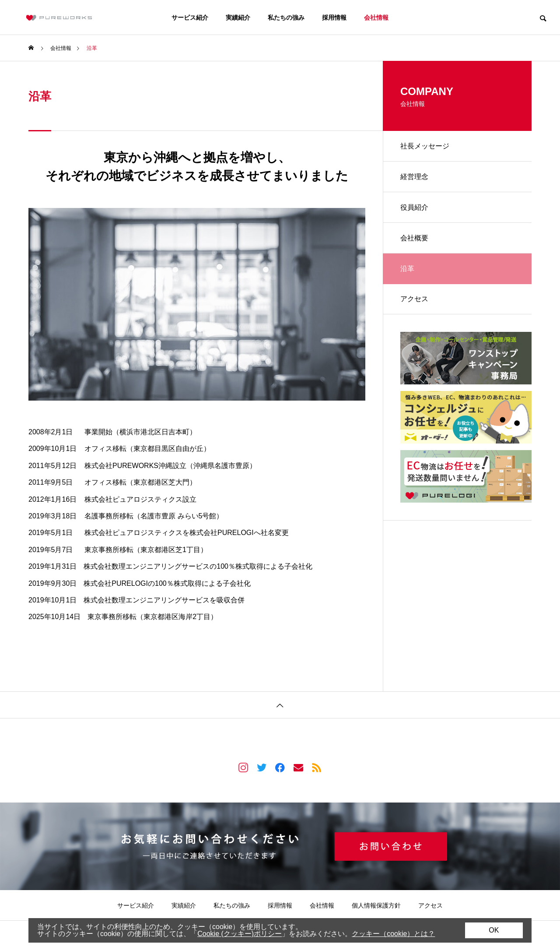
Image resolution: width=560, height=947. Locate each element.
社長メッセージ (425, 146)
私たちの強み (286, 18)
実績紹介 (238, 18)
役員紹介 (414, 207)
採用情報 (334, 18)
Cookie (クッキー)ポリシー (240, 934)
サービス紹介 (190, 18)
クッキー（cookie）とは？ (393, 934)
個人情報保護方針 (376, 905)
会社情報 (376, 18)
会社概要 (414, 238)
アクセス (414, 299)
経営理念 (414, 177)
